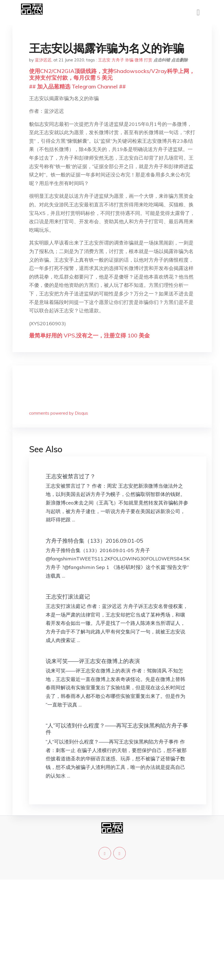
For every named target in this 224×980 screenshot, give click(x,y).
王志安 (104, 60)
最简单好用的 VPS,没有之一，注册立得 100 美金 (89, 335)
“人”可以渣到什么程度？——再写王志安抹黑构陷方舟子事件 (117, 729)
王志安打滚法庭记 (68, 596)
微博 (139, 60)
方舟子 (118, 60)
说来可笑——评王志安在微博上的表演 (93, 661)
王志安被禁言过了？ (71, 476)
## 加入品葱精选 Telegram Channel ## (77, 86)
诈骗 (129, 60)
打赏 (148, 60)
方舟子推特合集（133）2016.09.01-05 (94, 541)
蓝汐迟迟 (43, 60)
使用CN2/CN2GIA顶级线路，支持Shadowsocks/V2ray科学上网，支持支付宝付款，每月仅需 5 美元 (112, 74)
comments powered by (59, 413)
